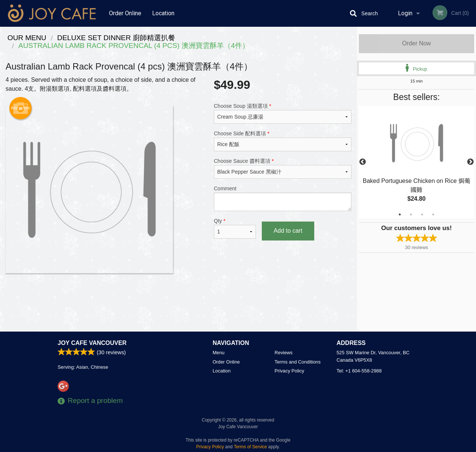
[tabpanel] (416, 162)
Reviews (283, 353)
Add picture (21, 108)
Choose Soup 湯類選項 (283, 113)
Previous (363, 162)
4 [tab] (433, 214)
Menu (219, 353)
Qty (235, 228)
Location (163, 13)
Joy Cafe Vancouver (92, 343)
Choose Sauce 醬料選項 (283, 168)
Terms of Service (250, 447)
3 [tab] (422, 214)
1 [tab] (400, 214)
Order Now (416, 43)
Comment (283, 198)
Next (470, 162)
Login (405, 13)
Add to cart (288, 231)
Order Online (125, 13)
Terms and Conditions (297, 362)
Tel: (359, 371)
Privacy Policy (289, 371)
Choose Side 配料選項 (283, 141)
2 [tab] (411, 214)
